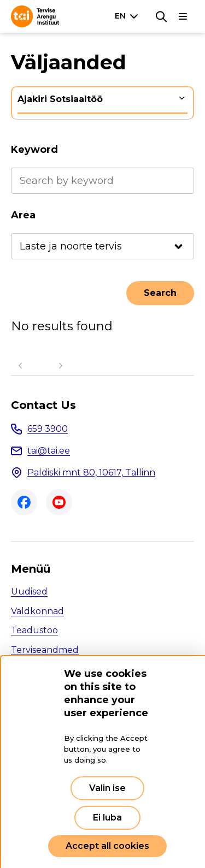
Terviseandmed (45, 650)
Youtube (59, 502)
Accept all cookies (107, 846)
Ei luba (107, 818)
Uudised (29, 591)
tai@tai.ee (49, 451)
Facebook (24, 502)
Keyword (34, 150)
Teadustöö (34, 630)
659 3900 (48, 429)
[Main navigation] (183, 16)
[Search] (161, 16)
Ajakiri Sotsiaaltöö (60, 99)
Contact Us (43, 405)
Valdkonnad (37, 611)
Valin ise (107, 788)
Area (23, 215)
